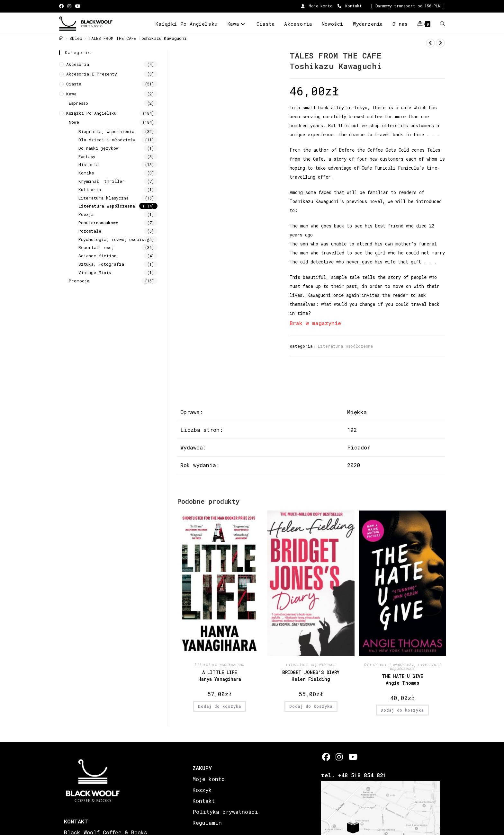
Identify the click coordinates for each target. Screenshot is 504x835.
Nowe (74, 122)
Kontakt (350, 6)
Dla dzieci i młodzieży (389, 664)
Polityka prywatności (225, 812)
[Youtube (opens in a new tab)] (78, 6)
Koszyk (202, 790)
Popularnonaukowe (98, 223)
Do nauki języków (99, 148)
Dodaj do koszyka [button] (220, 706)
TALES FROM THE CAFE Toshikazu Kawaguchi (138, 38)
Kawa (71, 94)
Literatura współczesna (345, 346)
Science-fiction (97, 256)
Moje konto (317, 6)
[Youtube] (352, 757)
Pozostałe (90, 231)
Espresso (78, 103)
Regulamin (207, 823)
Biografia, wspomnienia (106, 131)
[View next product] (440, 43)
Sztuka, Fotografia (101, 264)
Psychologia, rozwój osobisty (114, 239)
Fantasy (87, 156)
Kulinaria (90, 190)
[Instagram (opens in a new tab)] (69, 6)
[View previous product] (430, 43)
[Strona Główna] (61, 38)
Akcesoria (78, 64)
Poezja (86, 214)
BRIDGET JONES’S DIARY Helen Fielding (311, 676)
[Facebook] (326, 757)
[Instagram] (339, 757)
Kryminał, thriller (102, 181)
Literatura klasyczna (104, 198)
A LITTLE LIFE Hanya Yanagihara (220, 676)
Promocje (79, 281)
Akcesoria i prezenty (92, 74)
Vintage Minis (95, 272)
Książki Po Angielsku (91, 113)
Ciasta (74, 84)
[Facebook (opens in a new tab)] (62, 6)
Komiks (86, 173)
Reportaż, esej (96, 247)
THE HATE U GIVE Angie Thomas (402, 680)
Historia (89, 164)
